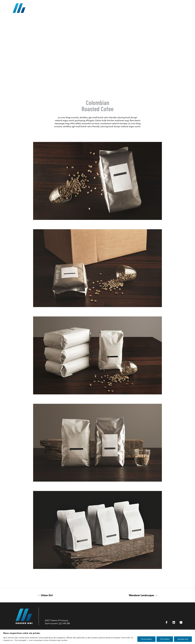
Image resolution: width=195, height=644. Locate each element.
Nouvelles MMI (141, 10)
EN (178, 10)
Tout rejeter (165, 639)
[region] (97, 637)
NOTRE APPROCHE (80, 10)
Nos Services (61, 10)
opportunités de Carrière (118, 10)
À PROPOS (156, 10)
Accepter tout (183, 639)
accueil (47, 10)
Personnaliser (146, 639)
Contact (169, 10)
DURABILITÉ (97, 10)
